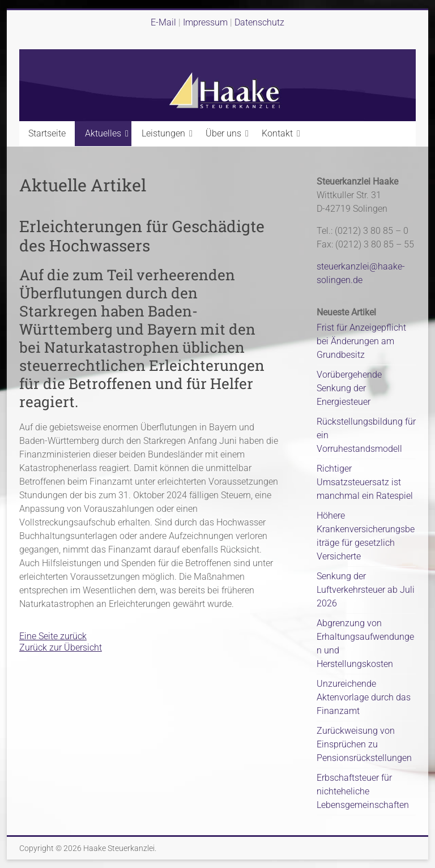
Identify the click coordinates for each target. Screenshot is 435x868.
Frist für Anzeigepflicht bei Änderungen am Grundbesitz (361, 341)
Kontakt (277, 133)
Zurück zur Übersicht (61, 647)
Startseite (47, 133)
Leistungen (163, 133)
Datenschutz (259, 22)
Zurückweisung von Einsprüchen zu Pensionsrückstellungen (364, 744)
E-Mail (163, 22)
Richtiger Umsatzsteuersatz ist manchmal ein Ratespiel (365, 482)
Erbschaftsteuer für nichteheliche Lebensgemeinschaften (363, 791)
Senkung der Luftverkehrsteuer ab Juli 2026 (366, 590)
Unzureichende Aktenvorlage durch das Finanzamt (364, 697)
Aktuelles (103, 133)
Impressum (206, 22)
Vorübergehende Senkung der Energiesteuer (349, 388)
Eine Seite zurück (53, 636)
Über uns (223, 133)
